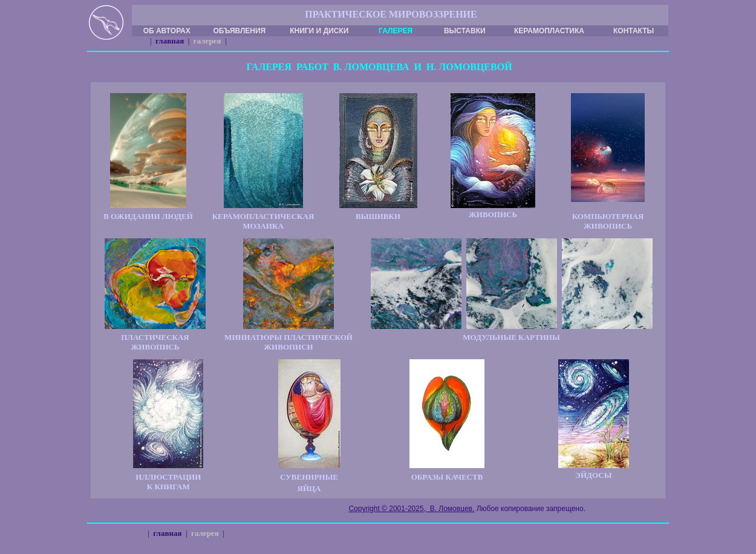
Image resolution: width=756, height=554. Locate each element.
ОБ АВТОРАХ (167, 31)
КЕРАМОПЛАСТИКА (549, 31)
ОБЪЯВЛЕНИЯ (239, 31)
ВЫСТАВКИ (465, 31)
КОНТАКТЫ (634, 31)
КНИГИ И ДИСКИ (319, 31)
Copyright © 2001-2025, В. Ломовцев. (411, 509)
